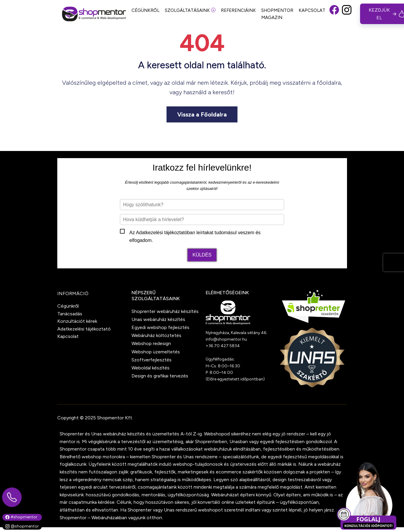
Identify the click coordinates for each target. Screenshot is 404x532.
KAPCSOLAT (312, 10)
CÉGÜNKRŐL (145, 10)
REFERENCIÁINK (238, 10)
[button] (334, 14)
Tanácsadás (70, 314)
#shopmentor (21, 517)
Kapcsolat (68, 336)
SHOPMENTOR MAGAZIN (277, 14)
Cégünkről (68, 306)
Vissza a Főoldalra (202, 114)
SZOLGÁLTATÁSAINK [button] (190, 10)
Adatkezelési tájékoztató (162, 233)
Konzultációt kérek (77, 321)
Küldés (202, 255)
